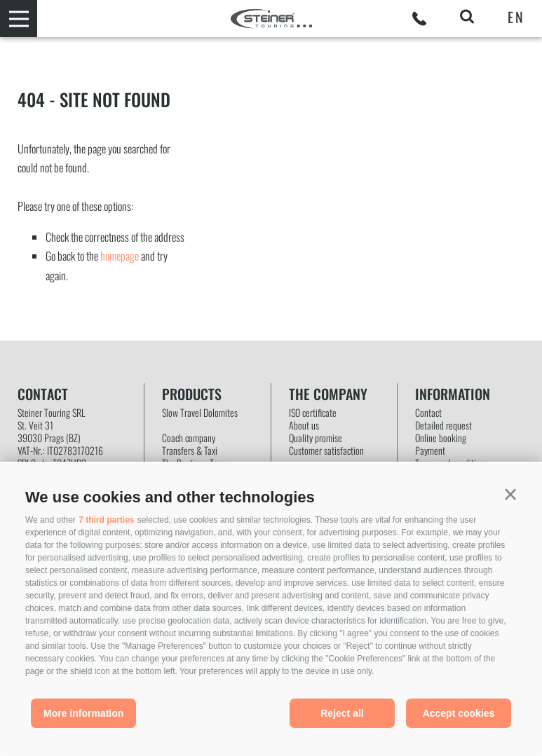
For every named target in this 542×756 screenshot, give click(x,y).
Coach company (189, 438)
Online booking (441, 438)
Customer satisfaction (326, 451)
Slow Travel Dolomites (200, 413)
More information (83, 713)
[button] (510, 495)
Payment (430, 451)
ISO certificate (313, 413)
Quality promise (316, 438)
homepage (120, 256)
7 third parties (106, 520)
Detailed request (443, 425)
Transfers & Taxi (190, 451)
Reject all (342, 713)
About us (304, 425)
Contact (428, 413)
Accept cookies (459, 713)
